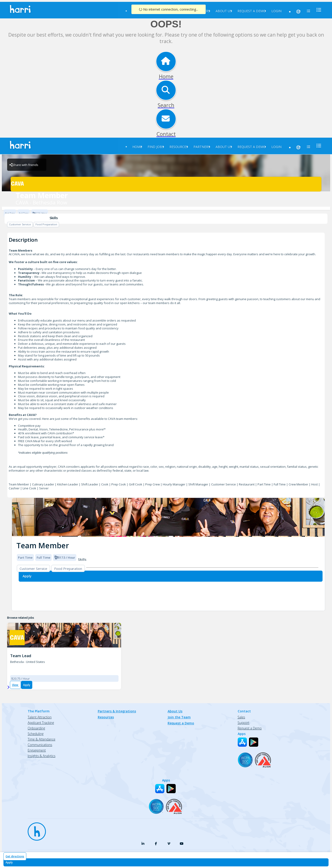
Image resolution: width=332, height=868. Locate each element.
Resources (179, 147)
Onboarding (36, 728)
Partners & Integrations (117, 711)
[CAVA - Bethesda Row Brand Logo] (166, 184)
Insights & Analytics (41, 756)
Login (276, 11)
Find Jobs (156, 147)
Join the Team (179, 717)
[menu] (317, 10)
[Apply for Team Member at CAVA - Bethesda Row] (166, 862)
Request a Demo (252, 11)
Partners (202, 147)
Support (244, 723)
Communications (40, 745)
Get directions (15, 856)
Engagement (37, 750)
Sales (241, 717)
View (15, 685)
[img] (168, 517)
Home (137, 147)
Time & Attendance (41, 739)
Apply (27, 685)
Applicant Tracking (41, 723)
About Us (224, 11)
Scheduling (36, 734)
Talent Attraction (40, 717)
